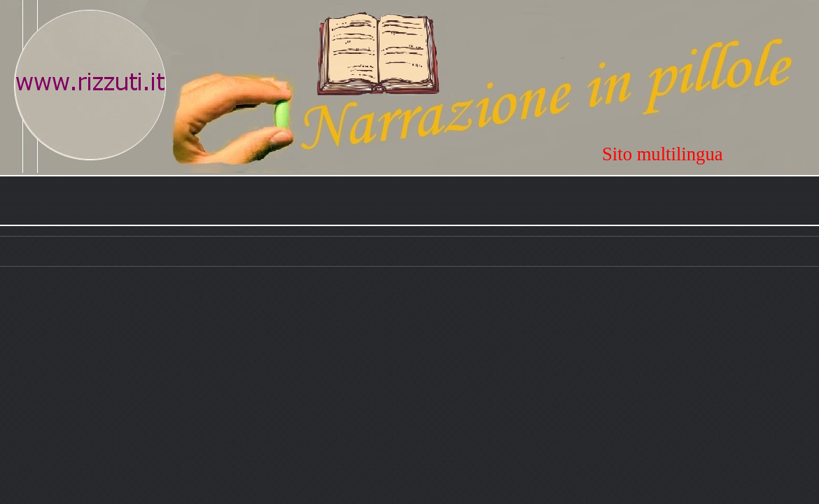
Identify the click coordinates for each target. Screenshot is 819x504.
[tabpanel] (710, 154)
